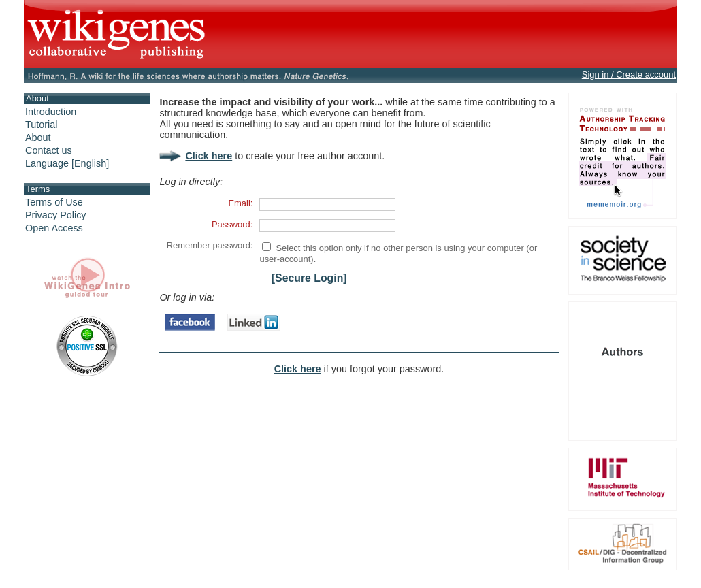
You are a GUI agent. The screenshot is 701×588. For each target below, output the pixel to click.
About (38, 137)
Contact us (49, 150)
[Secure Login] (309, 278)
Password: (232, 224)
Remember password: (210, 245)
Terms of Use (54, 202)
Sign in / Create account (629, 75)
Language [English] (67, 163)
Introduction (51, 112)
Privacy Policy (56, 215)
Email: (240, 203)
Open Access (54, 228)
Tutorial (41, 125)
